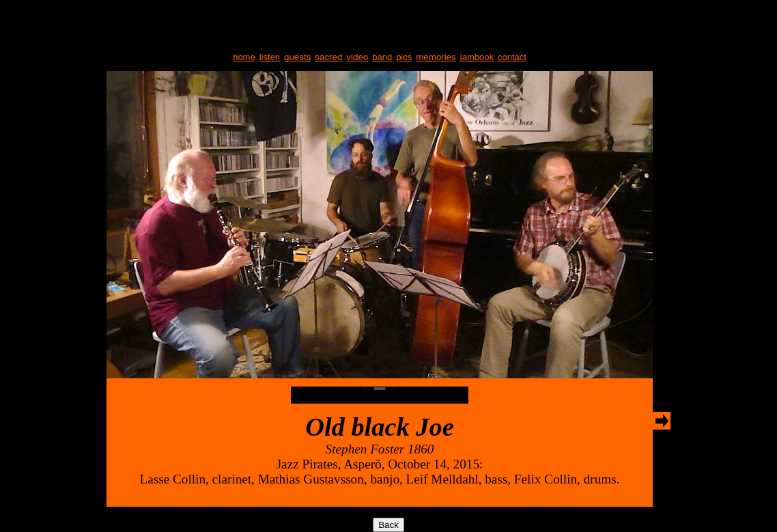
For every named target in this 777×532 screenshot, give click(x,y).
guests (297, 57)
